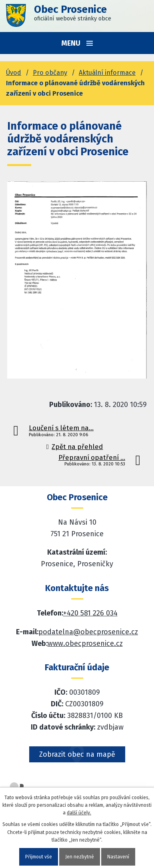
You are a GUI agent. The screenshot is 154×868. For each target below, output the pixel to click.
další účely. (79, 813)
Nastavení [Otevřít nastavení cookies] (118, 857)
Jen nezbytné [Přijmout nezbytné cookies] (80, 857)
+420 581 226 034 (90, 613)
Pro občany (50, 73)
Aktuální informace (107, 73)
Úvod (14, 73)
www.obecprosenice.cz (85, 643)
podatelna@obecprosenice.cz (88, 632)
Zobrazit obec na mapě (77, 754)
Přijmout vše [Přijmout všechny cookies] (39, 857)
